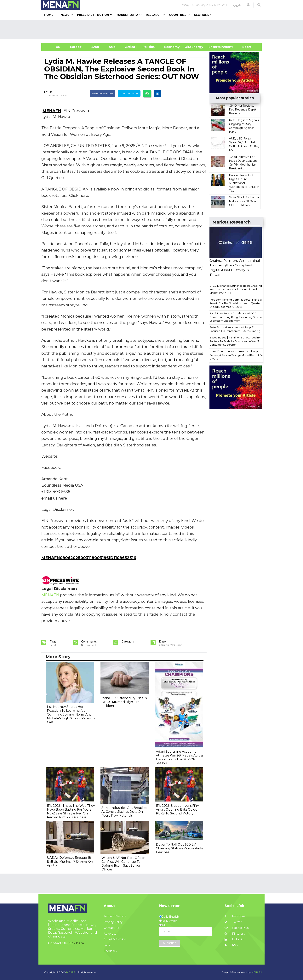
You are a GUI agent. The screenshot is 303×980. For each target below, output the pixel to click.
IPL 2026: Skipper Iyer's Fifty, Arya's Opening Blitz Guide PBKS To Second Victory (178, 810)
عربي (237, 5)
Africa (130, 47)
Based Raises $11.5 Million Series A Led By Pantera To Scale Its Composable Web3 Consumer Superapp (235, 341)
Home (49, 15)
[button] (248, 5)
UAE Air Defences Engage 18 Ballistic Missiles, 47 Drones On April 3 (70, 861)
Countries (178, 15)
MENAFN (52, 111)
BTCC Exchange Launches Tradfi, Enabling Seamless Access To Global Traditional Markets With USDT (236, 289)
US (53, 47)
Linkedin (234, 939)
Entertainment (215, 47)
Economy (172, 47)
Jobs (107, 945)
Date (48, 92)
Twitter (233, 922)
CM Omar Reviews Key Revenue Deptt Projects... (243, 110)
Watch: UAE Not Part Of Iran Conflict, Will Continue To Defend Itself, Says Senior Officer (123, 864)
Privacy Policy (113, 922)
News (65, 15)
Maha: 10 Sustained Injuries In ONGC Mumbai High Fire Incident (124, 702)
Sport (244, 47)
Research (154, 15)
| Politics (148, 47)
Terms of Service (115, 916)
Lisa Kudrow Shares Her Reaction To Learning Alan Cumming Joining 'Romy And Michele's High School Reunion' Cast (71, 714)
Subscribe (170, 943)
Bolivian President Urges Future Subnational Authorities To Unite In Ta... (244, 183)
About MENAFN (115, 939)
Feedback (110, 951)
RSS (231, 945)
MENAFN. (72, 972)
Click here (76, 943)
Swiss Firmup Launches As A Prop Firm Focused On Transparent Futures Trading (235, 329)
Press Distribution (93, 15)
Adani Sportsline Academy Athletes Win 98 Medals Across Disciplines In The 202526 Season (180, 757)
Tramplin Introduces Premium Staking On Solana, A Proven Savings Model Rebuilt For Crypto (237, 355)
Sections (202, 15)
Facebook (235, 916)
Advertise (110, 934)
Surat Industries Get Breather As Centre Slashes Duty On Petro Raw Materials (125, 812)
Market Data (127, 15)
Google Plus (237, 928)
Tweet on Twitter (129, 93)
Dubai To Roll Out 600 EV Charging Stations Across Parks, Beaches (180, 848)
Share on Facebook (103, 93)
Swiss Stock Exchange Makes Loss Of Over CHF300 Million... (244, 201)
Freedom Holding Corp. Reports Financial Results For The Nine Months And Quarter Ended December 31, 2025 (236, 303)
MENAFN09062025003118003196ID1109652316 (89, 558)
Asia (112, 47)
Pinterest (235, 934)
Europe (76, 47)
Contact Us (111, 928)
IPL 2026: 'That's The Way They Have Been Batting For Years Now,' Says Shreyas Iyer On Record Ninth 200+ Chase (71, 811)
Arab (95, 47)
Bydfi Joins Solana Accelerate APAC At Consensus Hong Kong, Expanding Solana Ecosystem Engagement (236, 317)
